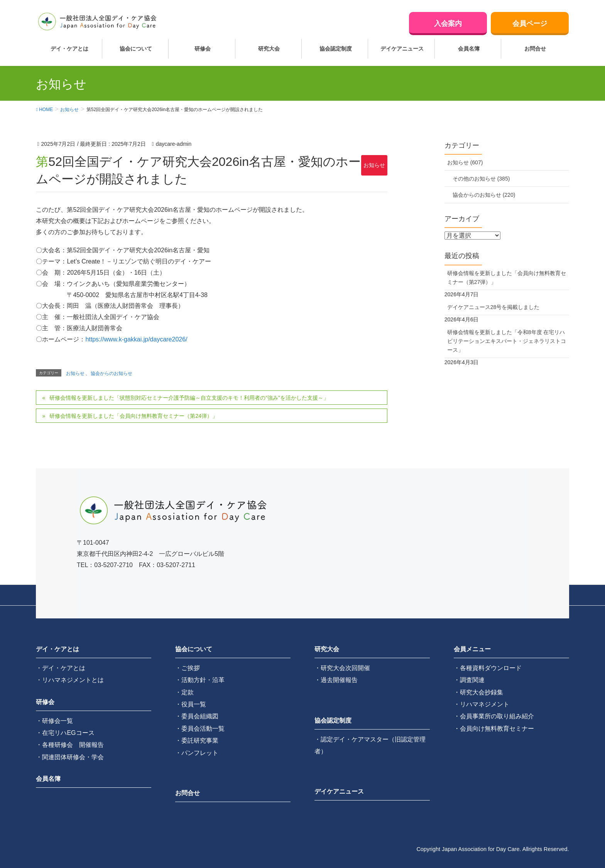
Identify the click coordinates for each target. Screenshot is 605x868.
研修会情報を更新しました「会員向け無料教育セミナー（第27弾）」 (507, 278)
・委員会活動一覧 (200, 729)
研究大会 (327, 649)
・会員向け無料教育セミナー (494, 729)
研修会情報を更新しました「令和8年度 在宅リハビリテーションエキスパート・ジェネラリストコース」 (507, 341)
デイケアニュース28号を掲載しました (493, 307)
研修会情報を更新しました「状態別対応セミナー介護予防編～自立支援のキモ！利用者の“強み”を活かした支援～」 (189, 398)
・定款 (184, 692)
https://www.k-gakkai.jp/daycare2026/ (136, 339)
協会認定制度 (333, 720)
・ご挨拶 (188, 668)
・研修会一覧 (54, 721)
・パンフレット (197, 753)
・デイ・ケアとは (61, 668)
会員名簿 (48, 779)
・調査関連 (469, 680)
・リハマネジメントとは (70, 680)
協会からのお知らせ (112, 373)
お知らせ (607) (465, 162)
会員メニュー (472, 649)
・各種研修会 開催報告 (70, 745)
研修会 (45, 702)
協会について (194, 649)
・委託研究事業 (197, 741)
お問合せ (188, 793)
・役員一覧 (191, 704)
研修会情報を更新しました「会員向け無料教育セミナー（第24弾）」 (134, 416)
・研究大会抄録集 (478, 692)
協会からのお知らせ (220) (484, 195)
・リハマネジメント (482, 704)
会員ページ (530, 24)
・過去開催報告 (336, 680)
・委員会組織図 (197, 716)
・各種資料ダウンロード (488, 668)
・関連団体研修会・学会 (70, 757)
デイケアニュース (339, 791)
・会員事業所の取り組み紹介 (494, 716)
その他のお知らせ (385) (481, 179)
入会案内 (448, 24)
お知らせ (374, 165)
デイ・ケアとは (57, 649)
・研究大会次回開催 (342, 668)
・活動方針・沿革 (200, 680)
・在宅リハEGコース (65, 733)
